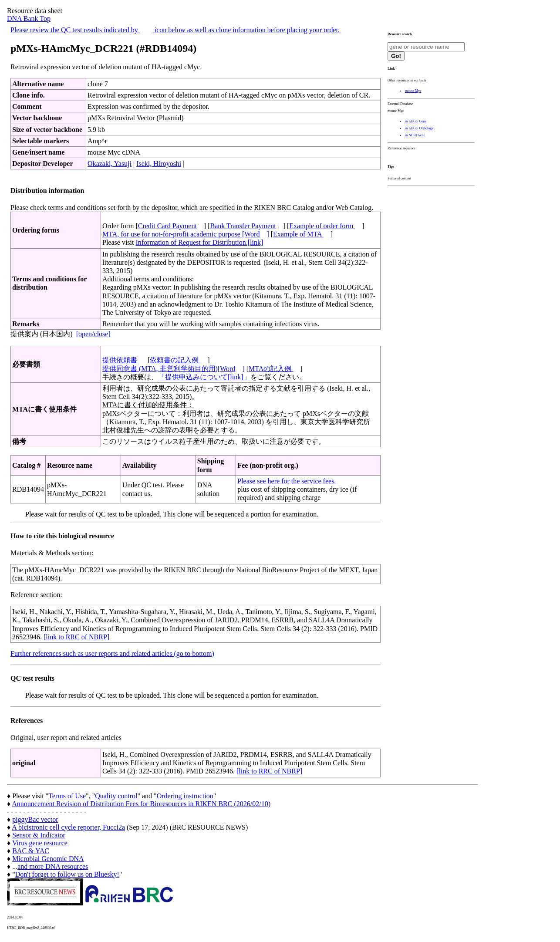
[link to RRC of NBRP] (76, 637)
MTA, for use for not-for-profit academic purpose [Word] (186, 234)
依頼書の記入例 (175, 360)
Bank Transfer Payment (243, 226)
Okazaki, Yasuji (110, 164)
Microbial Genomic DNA (48, 859)
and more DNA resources (53, 866)
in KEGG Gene (416, 121)
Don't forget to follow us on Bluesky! (67, 874)
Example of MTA (298, 234)
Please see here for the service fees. (287, 481)
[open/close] (93, 334)
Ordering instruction (185, 796)
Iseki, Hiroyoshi (159, 164)
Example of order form (322, 226)
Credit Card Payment (167, 226)
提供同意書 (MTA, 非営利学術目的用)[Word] (174, 369)
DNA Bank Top (29, 19)
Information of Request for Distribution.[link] (199, 242)
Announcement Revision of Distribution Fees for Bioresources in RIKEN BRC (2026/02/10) (141, 804)
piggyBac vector (35, 819)
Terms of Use (67, 796)
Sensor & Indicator (39, 835)
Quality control (116, 796)
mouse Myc (413, 91)
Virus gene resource (40, 843)
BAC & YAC (31, 851)
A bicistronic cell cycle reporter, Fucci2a (68, 827)
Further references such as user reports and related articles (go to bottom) (112, 653)
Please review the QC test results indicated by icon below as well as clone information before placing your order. (175, 30)
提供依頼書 (121, 360)
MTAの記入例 (271, 369)
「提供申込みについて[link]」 (204, 377)
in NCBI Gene (415, 135)
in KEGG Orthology (419, 128)
